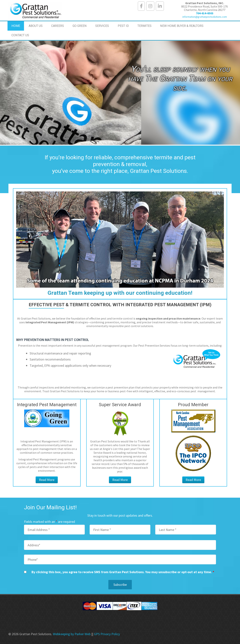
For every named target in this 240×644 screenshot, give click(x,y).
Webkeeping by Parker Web (72, 634)
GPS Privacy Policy (107, 634)
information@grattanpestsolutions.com (205, 17)
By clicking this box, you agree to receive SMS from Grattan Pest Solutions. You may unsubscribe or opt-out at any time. (123, 572)
